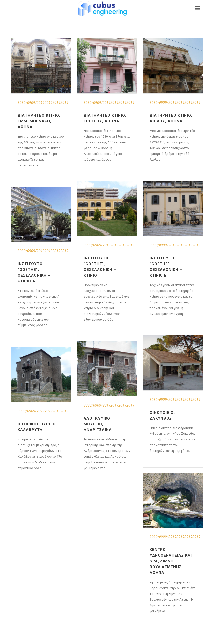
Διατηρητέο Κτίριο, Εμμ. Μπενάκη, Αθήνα (39, 121)
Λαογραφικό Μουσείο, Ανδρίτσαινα (98, 424)
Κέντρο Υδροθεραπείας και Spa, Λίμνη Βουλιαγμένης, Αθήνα (171, 561)
